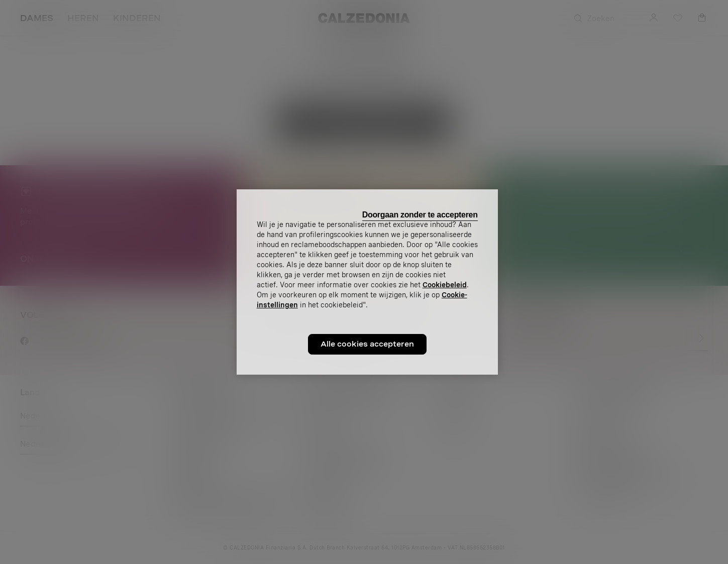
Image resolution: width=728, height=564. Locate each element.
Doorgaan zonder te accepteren (420, 215)
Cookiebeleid (445, 285)
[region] (367, 282)
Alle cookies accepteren (367, 344)
